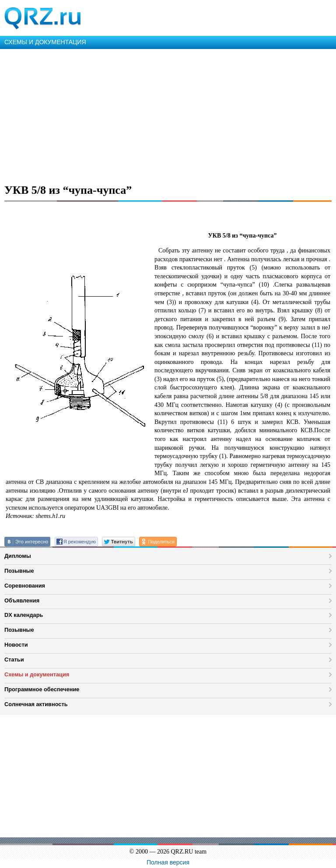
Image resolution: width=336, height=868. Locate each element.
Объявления (22, 600)
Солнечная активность (36, 704)
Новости (16, 645)
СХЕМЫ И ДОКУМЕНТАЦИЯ (45, 42)
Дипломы (18, 556)
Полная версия (168, 862)
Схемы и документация (37, 674)
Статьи (14, 660)
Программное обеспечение (42, 689)
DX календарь (24, 615)
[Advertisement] (168, 115)
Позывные (19, 571)
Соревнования (25, 586)
